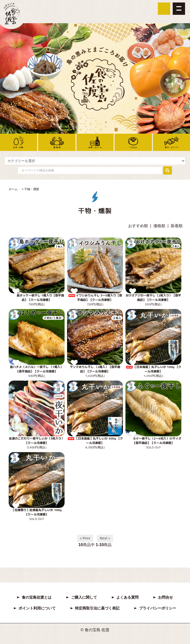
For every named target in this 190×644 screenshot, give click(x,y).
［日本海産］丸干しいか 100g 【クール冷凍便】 (153, 369)
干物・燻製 (32, 189)
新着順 (177, 226)
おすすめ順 (138, 226)
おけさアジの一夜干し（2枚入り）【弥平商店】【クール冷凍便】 (153, 298)
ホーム (13, 189)
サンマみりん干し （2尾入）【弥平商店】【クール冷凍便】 (95, 369)
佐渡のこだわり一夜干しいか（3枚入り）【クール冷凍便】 (37, 441)
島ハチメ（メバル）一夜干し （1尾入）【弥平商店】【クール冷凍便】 (36, 369)
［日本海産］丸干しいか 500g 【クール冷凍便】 (95, 441)
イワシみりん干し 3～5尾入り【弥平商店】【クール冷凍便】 (95, 298)
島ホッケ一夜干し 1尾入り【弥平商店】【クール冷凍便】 (36, 298)
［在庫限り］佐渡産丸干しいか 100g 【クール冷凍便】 (37, 512)
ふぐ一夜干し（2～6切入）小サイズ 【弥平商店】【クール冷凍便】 (153, 441)
